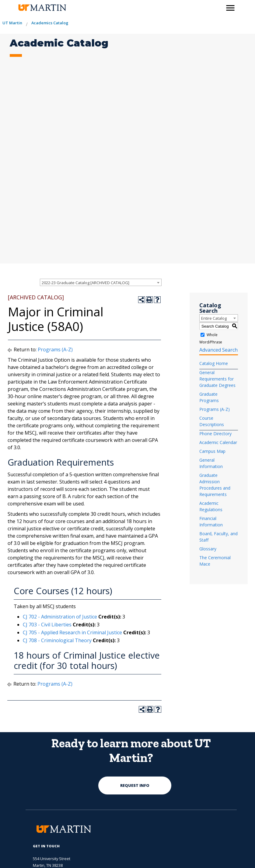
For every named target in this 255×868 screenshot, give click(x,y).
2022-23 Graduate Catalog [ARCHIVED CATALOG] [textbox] (86, 283)
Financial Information (211, 522)
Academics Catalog (50, 23)
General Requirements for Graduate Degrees (217, 379)
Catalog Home (214, 363)
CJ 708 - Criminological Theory (57, 640)
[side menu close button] (230, 8)
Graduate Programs (209, 397)
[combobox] (101, 282)
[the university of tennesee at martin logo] (42, 8)
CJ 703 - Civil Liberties (47, 625)
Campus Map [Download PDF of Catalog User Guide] (212, 451)
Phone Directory (215, 434)
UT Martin (12, 23)
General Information (211, 463)
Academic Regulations (211, 506)
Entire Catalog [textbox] (214, 318)
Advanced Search (218, 350)
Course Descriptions (212, 421)
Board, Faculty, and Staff (218, 537)
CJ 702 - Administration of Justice (60, 617)
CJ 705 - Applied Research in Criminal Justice (72, 632)
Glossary (208, 549)
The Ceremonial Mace (215, 561)
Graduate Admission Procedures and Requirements (215, 485)
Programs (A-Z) (55, 350)
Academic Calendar (218, 442)
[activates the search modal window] (217, 7)
